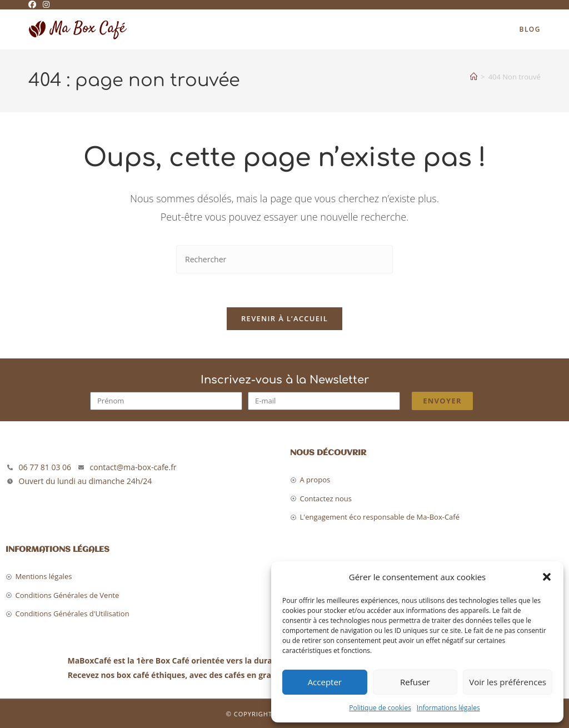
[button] (547, 577)
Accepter (325, 682)
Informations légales (448, 708)
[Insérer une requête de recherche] (284, 259)
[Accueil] (474, 77)
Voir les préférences (508, 682)
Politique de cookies (380, 708)
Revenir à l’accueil (284, 318)
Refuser (415, 682)
